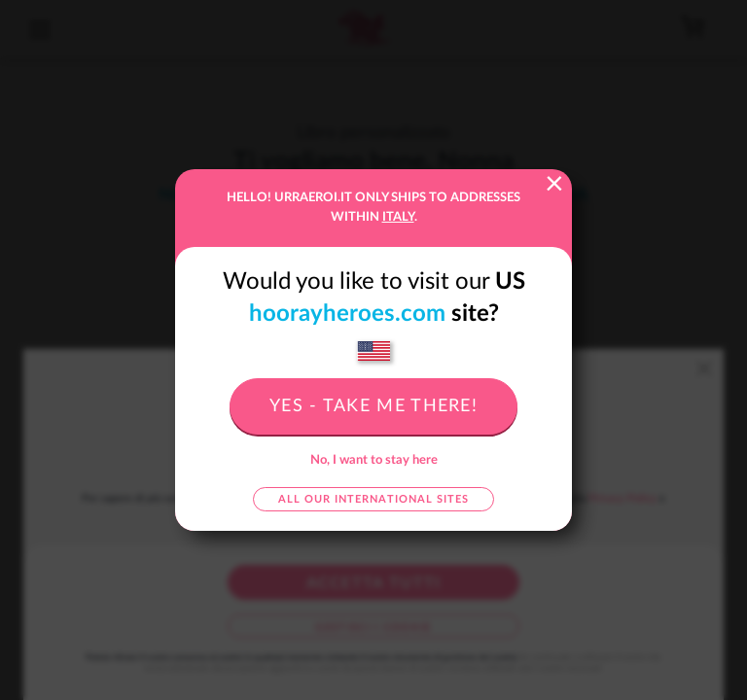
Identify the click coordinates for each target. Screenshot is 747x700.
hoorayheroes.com (347, 314)
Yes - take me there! (373, 406)
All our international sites (373, 499)
